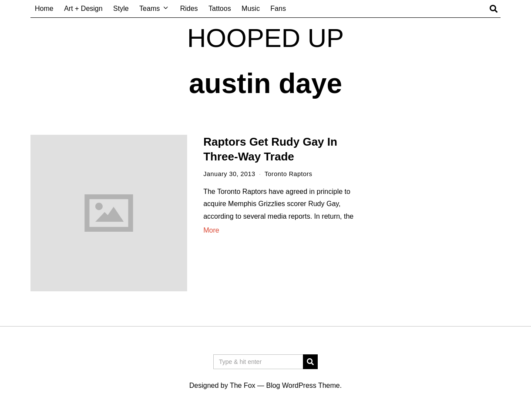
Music (251, 8)
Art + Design (83, 8)
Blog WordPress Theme (303, 385)
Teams (150, 8)
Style (121, 8)
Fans (278, 8)
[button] (310, 362)
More (211, 230)
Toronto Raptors (289, 174)
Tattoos (220, 8)
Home (44, 8)
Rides (189, 8)
